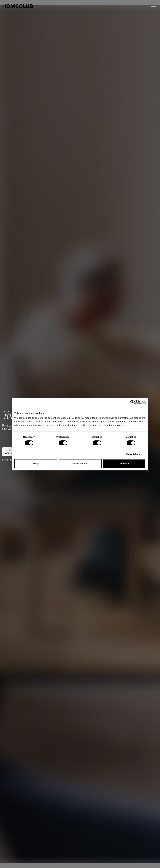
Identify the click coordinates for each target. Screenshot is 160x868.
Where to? (10, 470)
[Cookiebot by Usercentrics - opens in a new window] (132, 402)
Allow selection (80, 463)
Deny (36, 463)
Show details (133, 454)
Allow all (124, 463)
